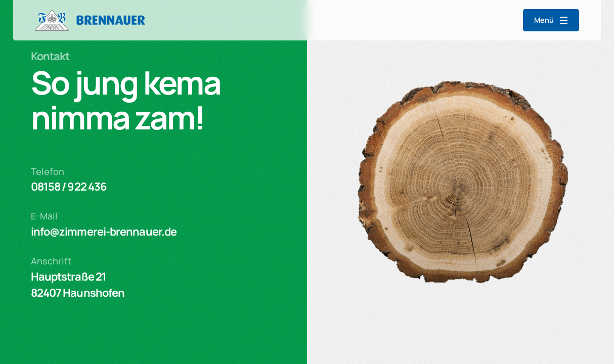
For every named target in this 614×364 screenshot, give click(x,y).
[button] (551, 20)
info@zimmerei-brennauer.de (104, 232)
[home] (90, 20)
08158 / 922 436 (69, 187)
